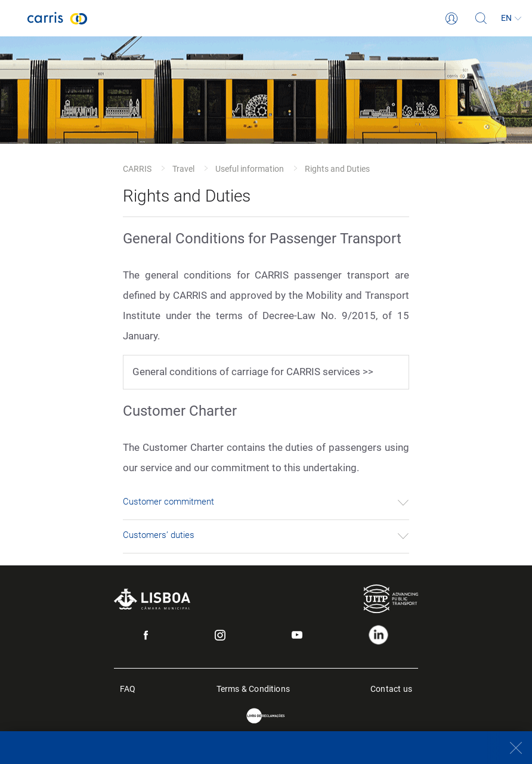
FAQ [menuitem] (128, 688)
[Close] (510, 748)
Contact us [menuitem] (391, 688)
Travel (183, 169)
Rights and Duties (337, 169)
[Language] (511, 18)
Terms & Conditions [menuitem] (253, 688)
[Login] (451, 18)
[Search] (481, 18)
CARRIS (137, 169)
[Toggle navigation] (14, 18)
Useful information (250, 169)
